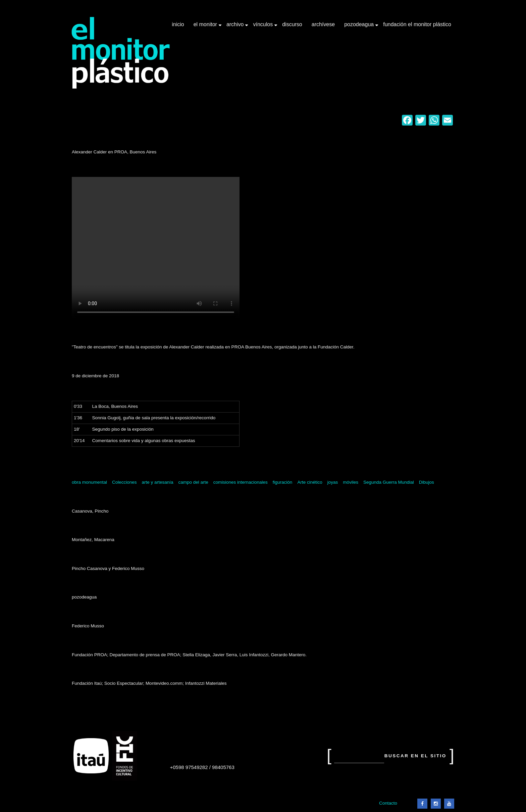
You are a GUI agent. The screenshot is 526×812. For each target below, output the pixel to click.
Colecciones (124, 482)
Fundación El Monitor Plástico (417, 24)
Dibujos (427, 482)
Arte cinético (310, 482)
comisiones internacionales (241, 482)
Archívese (323, 24)
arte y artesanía (158, 482)
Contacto (388, 803)
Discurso (292, 24)
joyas (333, 482)
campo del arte (193, 482)
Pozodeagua (360, 27)
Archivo (236, 27)
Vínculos (264, 27)
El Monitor (206, 27)
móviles (351, 482)
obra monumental (89, 482)
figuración (283, 482)
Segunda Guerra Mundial (389, 482)
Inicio (178, 24)
